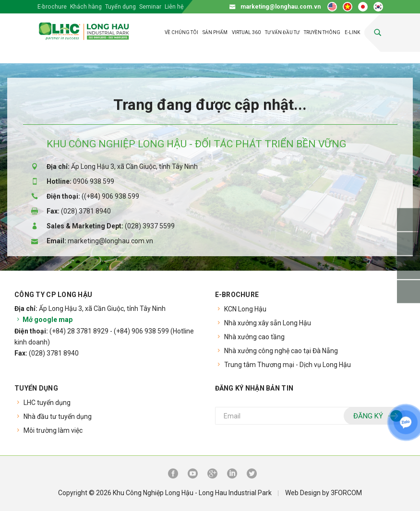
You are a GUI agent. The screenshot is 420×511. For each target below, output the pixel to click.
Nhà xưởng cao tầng (254, 337)
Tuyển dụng (120, 7)
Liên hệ (174, 7)
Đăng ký (377, 416)
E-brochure (52, 7)
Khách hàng (86, 7)
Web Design (303, 493)
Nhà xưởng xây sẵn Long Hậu (268, 323)
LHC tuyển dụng (47, 403)
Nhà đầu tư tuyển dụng (58, 416)
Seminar (150, 7)
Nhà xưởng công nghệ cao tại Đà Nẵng (281, 351)
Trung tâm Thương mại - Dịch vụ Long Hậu (288, 365)
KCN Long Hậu (245, 309)
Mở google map (43, 320)
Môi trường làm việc (53, 430)
